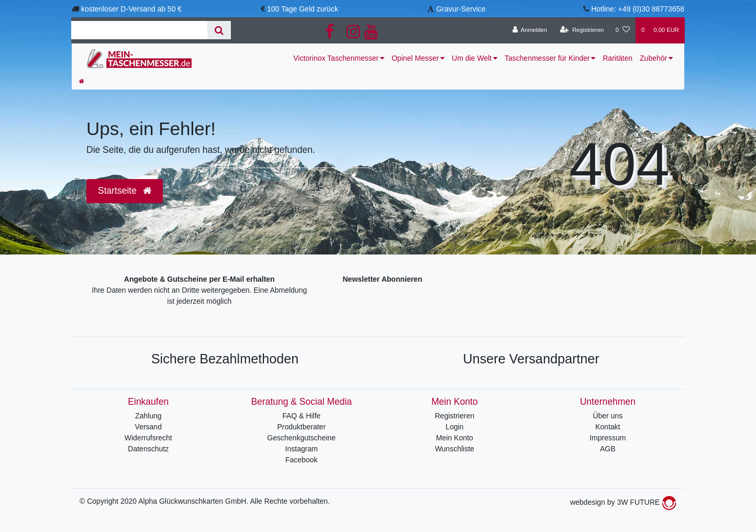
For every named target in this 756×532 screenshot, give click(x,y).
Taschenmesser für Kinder (547, 58)
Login (454, 427)
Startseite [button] (125, 191)
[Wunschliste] (623, 30)
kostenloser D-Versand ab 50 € (131, 9)
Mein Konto (455, 438)
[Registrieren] (582, 30)
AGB (608, 449)
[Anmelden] (530, 30)
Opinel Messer (415, 58)
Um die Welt (472, 58)
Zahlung (148, 416)
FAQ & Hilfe (301, 416)
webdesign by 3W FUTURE (623, 502)
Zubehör (653, 58)
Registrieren (455, 416)
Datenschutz (148, 449)
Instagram (302, 449)
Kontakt (608, 427)
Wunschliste (455, 449)
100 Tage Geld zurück (303, 9)
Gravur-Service (461, 9)
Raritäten (618, 58)
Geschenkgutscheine (301, 438)
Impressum (608, 438)
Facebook (301, 460)
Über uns (608, 416)
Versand (148, 427)
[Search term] (139, 30)
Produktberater (301, 427)
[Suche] (219, 30)
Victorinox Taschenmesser (336, 58)
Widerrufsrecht (148, 438)
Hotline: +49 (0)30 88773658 (638, 9)
